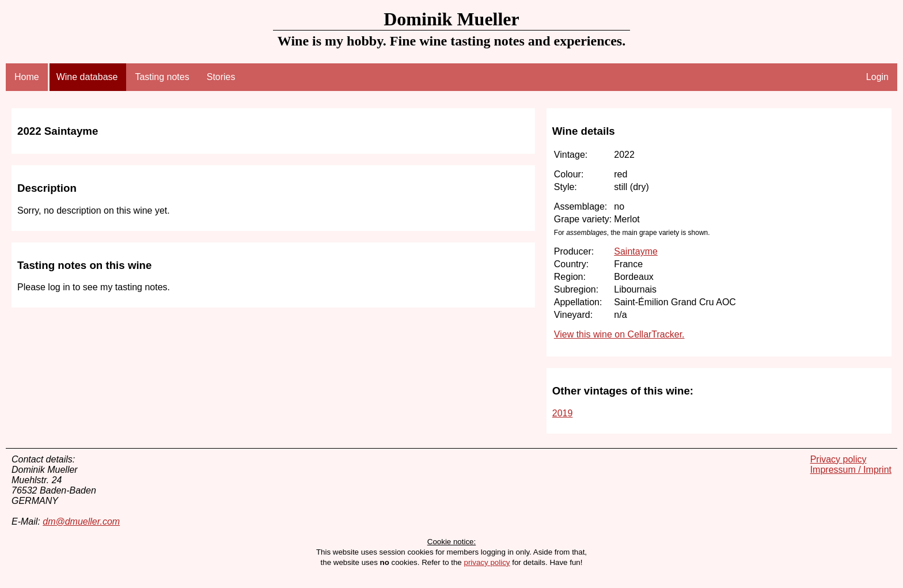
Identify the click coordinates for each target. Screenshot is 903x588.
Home (27, 77)
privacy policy (487, 562)
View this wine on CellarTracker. (619, 334)
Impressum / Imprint (851, 470)
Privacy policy (838, 459)
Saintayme (636, 251)
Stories (221, 77)
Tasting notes (162, 77)
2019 (563, 413)
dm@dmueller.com (81, 521)
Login (877, 77)
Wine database (87, 77)
